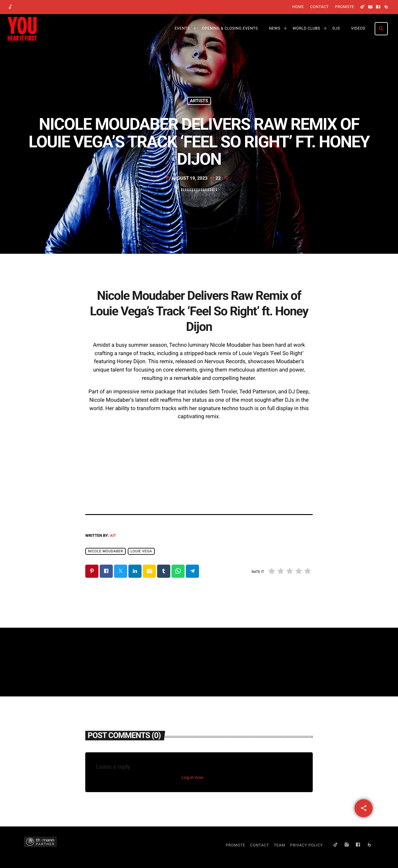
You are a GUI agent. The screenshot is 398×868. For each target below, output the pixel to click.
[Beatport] (386, 7)
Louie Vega (141, 551)
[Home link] (22, 29)
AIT (113, 536)
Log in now (193, 777)
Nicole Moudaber (105, 551)
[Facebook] (378, 7)
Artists (199, 101)
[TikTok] (363, 7)
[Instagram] (370, 7)
